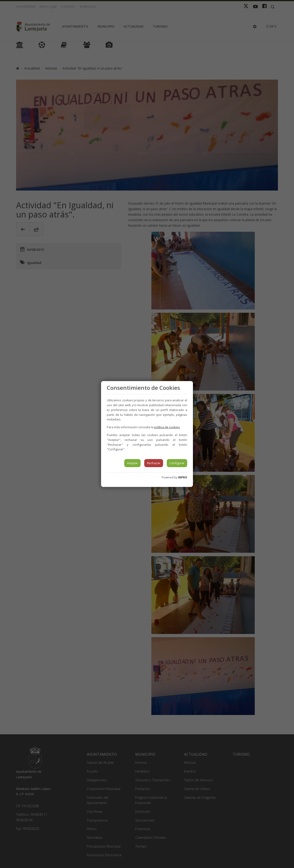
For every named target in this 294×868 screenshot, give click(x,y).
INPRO (183, 477)
